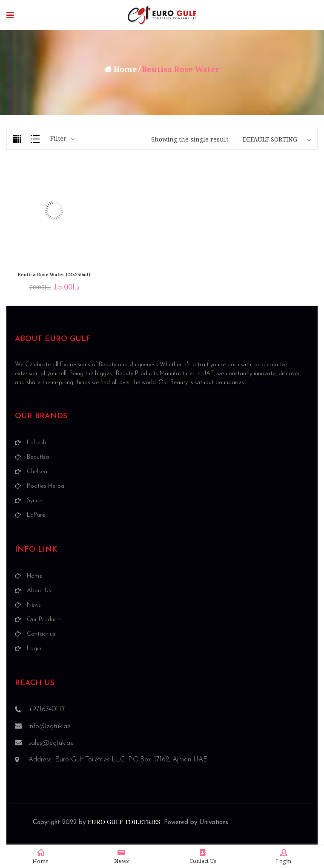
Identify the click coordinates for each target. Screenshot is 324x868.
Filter (58, 139)
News (121, 857)
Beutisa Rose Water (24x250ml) (54, 275)
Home (125, 69)
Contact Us (203, 857)
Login (284, 857)
